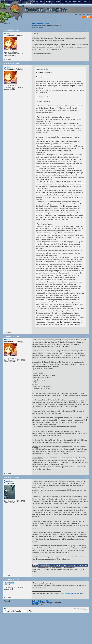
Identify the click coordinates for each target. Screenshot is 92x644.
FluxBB (86, 609)
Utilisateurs (50, 1)
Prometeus (8, 481)
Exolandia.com (33, 1)
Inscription (77, 1)
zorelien (7, 34)
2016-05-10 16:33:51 (11, 30)
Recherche (67, 1)
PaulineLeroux (10, 583)
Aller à (19, 610)
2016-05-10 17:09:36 (11, 336)
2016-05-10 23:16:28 (11, 478)
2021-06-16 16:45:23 (11, 579)
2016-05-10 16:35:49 (11, 64)
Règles (59, 1)
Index (42, 1)
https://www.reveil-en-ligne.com (72, 593)
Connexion (86, 1)
